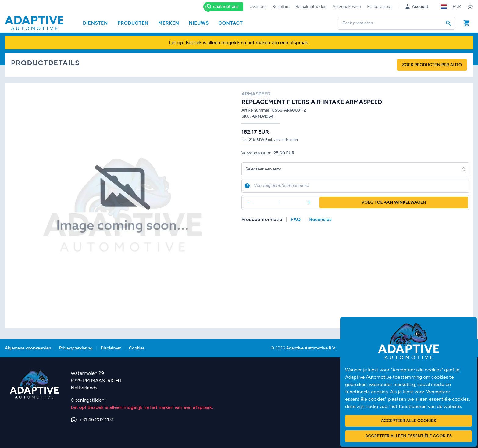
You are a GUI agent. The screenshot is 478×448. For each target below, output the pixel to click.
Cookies (137, 348)
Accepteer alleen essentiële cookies (408, 436)
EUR (457, 7)
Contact (231, 23)
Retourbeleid (379, 7)
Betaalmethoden (311, 7)
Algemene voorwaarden (28, 348)
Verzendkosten (347, 7)
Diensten (95, 23)
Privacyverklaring (76, 348)
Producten (133, 23)
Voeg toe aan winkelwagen (394, 202)
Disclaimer (111, 348)
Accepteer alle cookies (408, 421)
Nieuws (199, 23)
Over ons (258, 7)
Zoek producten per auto (432, 65)
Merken (169, 23)
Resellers (281, 7)
